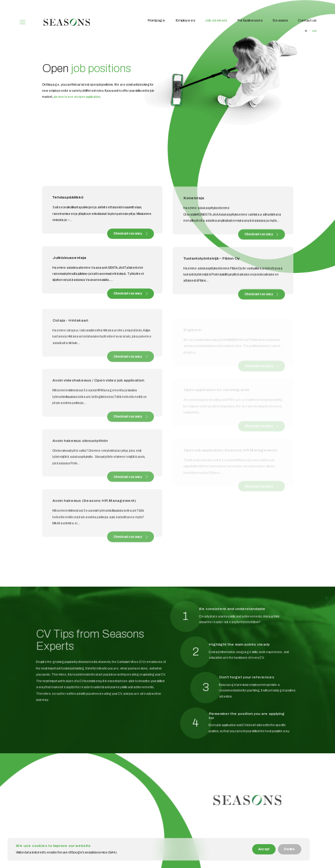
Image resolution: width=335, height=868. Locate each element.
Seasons (280, 20)
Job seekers (216, 20)
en (314, 31)
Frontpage (156, 20)
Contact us (307, 20)
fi (306, 31)
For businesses (250, 20)
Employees (185, 20)
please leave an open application (74, 97)
